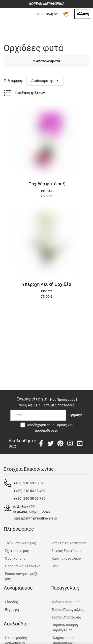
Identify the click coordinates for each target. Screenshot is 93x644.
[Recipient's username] (38, 415)
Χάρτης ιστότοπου (66, 558)
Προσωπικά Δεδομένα (23, 566)
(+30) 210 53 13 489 (30, 491)
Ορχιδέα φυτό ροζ (47, 184)
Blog (55, 566)
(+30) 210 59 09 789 (30, 498)
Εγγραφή (12, 610)
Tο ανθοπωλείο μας (21, 543)
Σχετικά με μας (17, 551)
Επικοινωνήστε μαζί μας (21, 576)
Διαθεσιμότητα (43, 81)
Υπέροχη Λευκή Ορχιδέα (47, 284)
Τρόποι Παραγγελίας (68, 610)
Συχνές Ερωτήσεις (67, 551)
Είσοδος (12, 602)
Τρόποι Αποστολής (66, 617)
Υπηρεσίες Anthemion (69, 543)
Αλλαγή (83, 14)
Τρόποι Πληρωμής (66, 602)
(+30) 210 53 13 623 (30, 483)
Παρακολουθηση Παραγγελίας (65, 628)
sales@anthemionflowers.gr (36, 518)
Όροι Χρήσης (15, 558)
